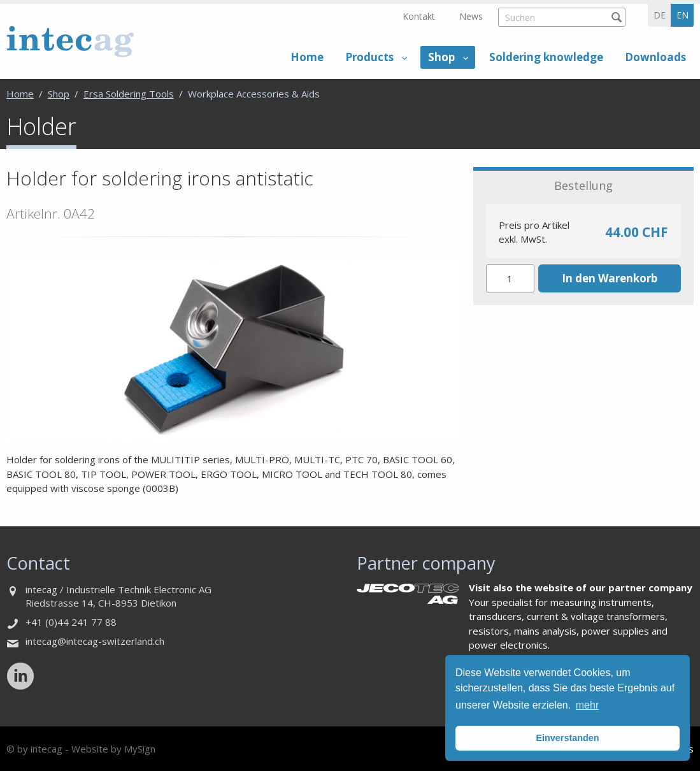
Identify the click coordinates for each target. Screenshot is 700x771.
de (660, 15)
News (471, 16)
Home (307, 57)
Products (369, 57)
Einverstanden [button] (567, 738)
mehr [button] (587, 705)
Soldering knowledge (546, 57)
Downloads (655, 57)
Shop (441, 57)
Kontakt (419, 16)
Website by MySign (113, 749)
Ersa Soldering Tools (129, 94)
